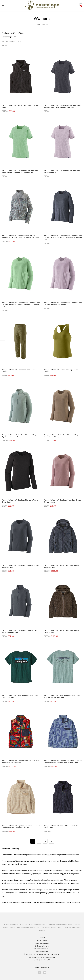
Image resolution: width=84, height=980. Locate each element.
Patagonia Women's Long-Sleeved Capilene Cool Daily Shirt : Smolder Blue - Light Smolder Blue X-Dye (63, 237)
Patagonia (46, 870)
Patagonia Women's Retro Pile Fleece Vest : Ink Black (20, 106)
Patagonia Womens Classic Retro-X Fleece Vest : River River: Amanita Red (21, 762)
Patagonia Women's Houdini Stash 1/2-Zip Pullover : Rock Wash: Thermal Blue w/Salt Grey (20, 236)
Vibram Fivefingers (36, 889)
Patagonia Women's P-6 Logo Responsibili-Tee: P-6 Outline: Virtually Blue (62, 696)
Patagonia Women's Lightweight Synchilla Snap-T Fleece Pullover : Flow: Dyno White (21, 827)
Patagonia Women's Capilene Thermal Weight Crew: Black (20, 501)
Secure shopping (42, 952)
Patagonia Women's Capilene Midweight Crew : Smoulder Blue (20, 566)
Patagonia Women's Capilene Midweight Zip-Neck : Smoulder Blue (19, 631)
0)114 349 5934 (45, 960)
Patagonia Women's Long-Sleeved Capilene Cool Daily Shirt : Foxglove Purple (63, 304)
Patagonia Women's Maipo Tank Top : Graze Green (61, 371)
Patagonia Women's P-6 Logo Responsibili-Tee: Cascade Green (20, 696)
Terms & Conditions (42, 943)
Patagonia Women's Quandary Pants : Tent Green (19, 371)
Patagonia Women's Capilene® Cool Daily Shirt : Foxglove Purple (63, 171)
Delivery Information (42, 949)
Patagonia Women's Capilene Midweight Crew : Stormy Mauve (62, 501)
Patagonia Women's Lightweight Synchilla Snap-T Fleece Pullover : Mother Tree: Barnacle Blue (63, 762)
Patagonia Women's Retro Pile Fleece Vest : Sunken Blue (61, 827)
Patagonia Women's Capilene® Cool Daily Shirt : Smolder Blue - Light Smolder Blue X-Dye (63, 106)
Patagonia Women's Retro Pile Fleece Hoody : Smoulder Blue (62, 566)
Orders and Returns (42, 946)
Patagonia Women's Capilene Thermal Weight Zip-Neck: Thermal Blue (20, 436)
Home (38, 25)
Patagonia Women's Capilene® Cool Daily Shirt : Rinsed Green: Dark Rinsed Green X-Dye (21, 171)
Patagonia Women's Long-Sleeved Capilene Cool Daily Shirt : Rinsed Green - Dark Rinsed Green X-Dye (21, 305)
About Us (42, 938)
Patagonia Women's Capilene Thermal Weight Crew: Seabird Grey (62, 436)
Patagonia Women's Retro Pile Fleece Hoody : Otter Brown (62, 631)
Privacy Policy (42, 940)
